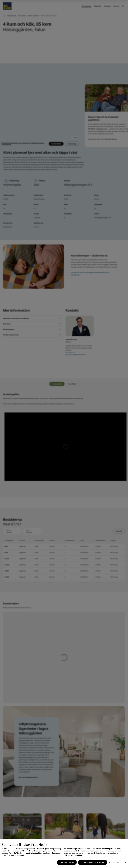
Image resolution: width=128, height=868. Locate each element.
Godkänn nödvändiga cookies (93, 862)
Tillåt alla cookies (67, 862)
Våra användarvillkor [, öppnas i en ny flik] (73, 855)
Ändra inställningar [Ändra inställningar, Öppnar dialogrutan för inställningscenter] (117, 862)
